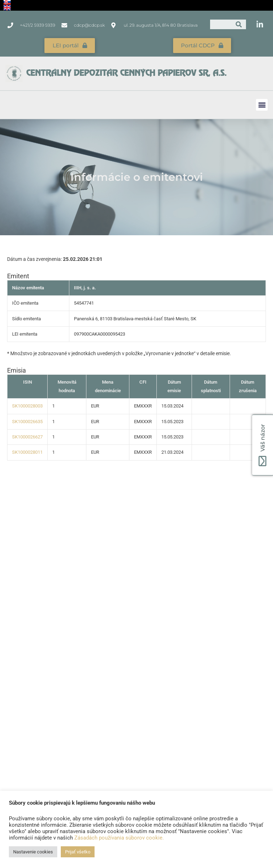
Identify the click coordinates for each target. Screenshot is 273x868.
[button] (262, 104)
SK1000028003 (27, 405)
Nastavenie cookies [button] (33, 852)
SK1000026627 (27, 436)
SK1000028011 (27, 451)
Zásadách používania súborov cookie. (119, 838)
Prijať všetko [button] (78, 852)
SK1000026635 (27, 420)
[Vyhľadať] (239, 24)
